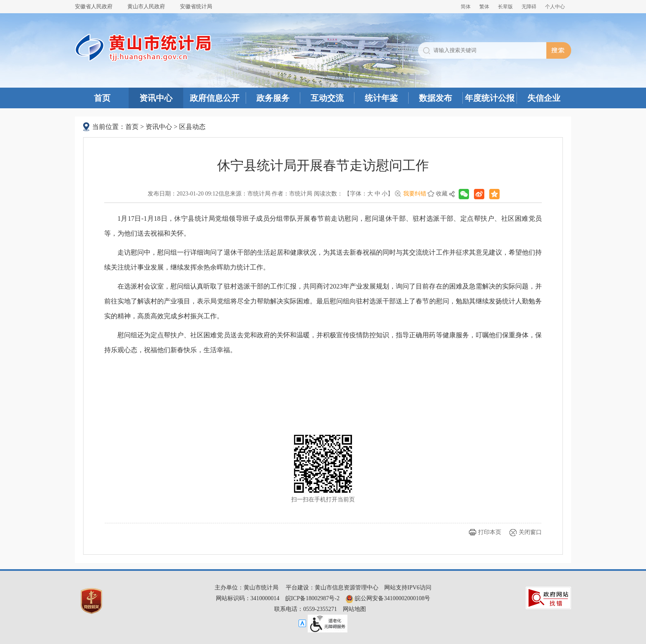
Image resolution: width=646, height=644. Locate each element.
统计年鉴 (381, 98)
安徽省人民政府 (94, 6)
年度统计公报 (490, 98)
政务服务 (273, 98)
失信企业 (544, 98)
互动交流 (327, 98)
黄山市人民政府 (146, 6)
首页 (102, 98)
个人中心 (555, 7)
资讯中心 (156, 98)
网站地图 (354, 609)
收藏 (442, 194)
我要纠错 (415, 194)
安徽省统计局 (196, 6)
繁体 (484, 7)
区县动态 (192, 127)
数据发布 (435, 98)
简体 (466, 7)
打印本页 (490, 532)
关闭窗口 (530, 532)
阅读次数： (328, 194)
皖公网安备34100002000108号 (388, 598)
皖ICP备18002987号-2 (312, 598)
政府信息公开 (215, 98)
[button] (505, 7)
